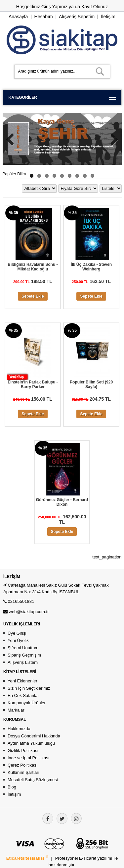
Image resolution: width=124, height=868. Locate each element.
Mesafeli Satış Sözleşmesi (33, 780)
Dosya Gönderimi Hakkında (34, 736)
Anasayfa (18, 17)
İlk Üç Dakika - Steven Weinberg (91, 267)
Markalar (16, 710)
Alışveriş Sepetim (77, 17)
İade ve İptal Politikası (28, 758)
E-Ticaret (88, 858)
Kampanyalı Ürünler (27, 703)
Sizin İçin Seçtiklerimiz (29, 688)
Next (112, 139)
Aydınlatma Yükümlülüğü (31, 743)
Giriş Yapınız (54, 7)
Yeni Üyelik (18, 640)
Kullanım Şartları (23, 772)
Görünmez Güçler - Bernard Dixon (62, 502)
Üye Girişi (17, 633)
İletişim (108, 17)
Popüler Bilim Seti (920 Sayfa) (91, 384)
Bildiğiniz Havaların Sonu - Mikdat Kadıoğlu (33, 267)
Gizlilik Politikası (23, 751)
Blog (12, 787)
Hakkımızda (19, 729)
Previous (13, 139)
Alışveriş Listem (23, 662)
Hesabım (44, 17)
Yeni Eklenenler (22, 681)
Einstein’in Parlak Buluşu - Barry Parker (33, 384)
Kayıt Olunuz (95, 7)
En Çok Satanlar (23, 695)
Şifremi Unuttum (23, 648)
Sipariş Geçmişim (24, 655)
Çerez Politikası (22, 765)
